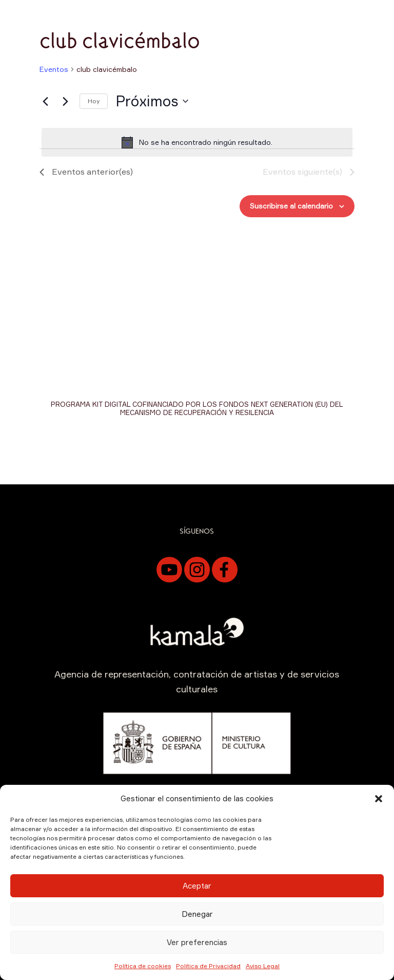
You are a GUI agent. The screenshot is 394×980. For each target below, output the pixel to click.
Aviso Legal (263, 966)
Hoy (94, 101)
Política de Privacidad (208, 966)
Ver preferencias (197, 942)
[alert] (197, 142)
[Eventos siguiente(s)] (66, 101)
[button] (379, 799)
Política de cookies (143, 966)
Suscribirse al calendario (291, 206)
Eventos (54, 69)
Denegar (197, 914)
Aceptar (197, 886)
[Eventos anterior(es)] (46, 101)
